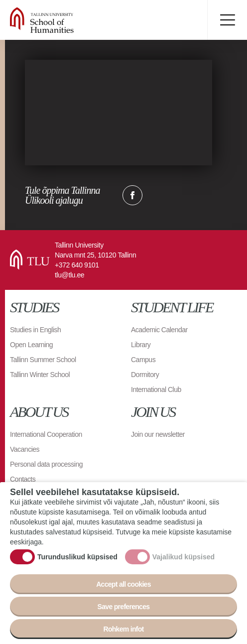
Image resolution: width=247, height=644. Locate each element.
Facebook (132, 195)
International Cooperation (46, 434)
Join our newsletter (158, 434)
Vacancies (25, 449)
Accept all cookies (123, 584)
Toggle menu (227, 20)
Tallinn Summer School (43, 360)
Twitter (157, 195)
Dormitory (145, 375)
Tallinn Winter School (40, 375)
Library (141, 345)
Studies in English (35, 330)
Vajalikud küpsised (184, 557)
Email (182, 195)
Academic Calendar (159, 330)
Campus (143, 360)
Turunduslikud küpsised (77, 557)
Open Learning (31, 345)
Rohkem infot (123, 629)
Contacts (23, 479)
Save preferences (124, 607)
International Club (156, 389)
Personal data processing (46, 464)
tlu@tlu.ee (69, 275)
